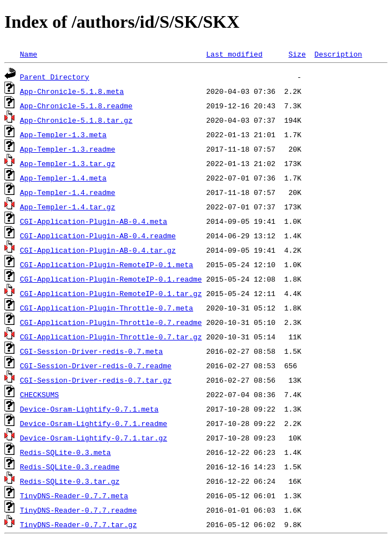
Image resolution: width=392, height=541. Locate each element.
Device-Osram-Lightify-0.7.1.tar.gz (94, 438)
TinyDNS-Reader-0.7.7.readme (79, 510)
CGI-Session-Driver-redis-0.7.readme (96, 365)
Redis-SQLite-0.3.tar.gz (70, 481)
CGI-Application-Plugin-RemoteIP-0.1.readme (111, 279)
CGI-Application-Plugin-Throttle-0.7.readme (111, 322)
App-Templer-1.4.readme (68, 192)
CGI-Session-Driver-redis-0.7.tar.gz (96, 380)
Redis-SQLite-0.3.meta (66, 452)
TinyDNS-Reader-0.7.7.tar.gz (79, 524)
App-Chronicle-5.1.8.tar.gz (76, 120)
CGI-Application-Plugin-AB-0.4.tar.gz (98, 250)
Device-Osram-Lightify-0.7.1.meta (89, 409)
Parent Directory (55, 77)
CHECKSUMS (39, 394)
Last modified (234, 54)
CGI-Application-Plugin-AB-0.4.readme (98, 236)
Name (29, 54)
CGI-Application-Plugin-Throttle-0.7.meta (107, 308)
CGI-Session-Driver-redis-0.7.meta (91, 351)
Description (338, 54)
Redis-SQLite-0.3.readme (70, 467)
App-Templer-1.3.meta (63, 134)
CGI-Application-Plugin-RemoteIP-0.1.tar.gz (111, 293)
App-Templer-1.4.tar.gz (68, 207)
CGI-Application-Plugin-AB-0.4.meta (94, 221)
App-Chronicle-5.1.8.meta (72, 91)
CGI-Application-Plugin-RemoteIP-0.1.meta (107, 264)
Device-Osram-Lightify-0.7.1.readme (94, 423)
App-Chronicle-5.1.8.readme (76, 106)
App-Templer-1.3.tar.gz (68, 163)
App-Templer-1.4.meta (63, 178)
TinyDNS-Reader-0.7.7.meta (74, 495)
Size (297, 54)
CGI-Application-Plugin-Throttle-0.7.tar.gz (111, 337)
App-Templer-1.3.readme (68, 149)
